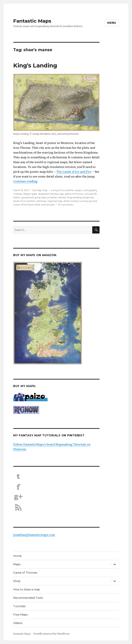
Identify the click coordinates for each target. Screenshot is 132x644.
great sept (40, 197)
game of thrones (74, 194)
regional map (55, 201)
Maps (17, 564)
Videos (18, 623)
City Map (37, 190)
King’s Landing (35, 65)
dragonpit (44, 194)
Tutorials (19, 606)
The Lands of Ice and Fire (74, 172)
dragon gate (30, 194)
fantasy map (57, 194)
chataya (18, 194)
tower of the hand (23, 205)
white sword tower (45, 205)
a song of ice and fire (62, 190)
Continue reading (25, 181)
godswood (27, 197)
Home (17, 556)
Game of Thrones (25, 573)
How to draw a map (27, 589)
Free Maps (20, 615)
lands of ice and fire (24, 201)
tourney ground (88, 201)
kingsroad (88, 197)
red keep (41, 201)
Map (45, 190)
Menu (112, 23)
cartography (90, 190)
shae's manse (71, 201)
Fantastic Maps (32, 21)
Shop (17, 581)
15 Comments (66, 205)
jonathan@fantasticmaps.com (34, 535)
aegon (79, 190)
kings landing (74, 197)
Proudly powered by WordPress (52, 634)
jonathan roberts (57, 197)
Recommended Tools (28, 598)
